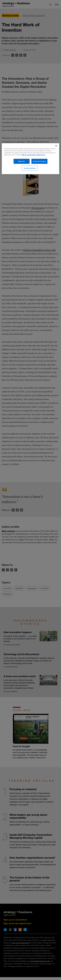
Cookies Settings (30, 168)
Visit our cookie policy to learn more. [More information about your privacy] (33, 155)
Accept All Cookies (39, 161)
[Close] (56, 146)
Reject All (22, 161)
